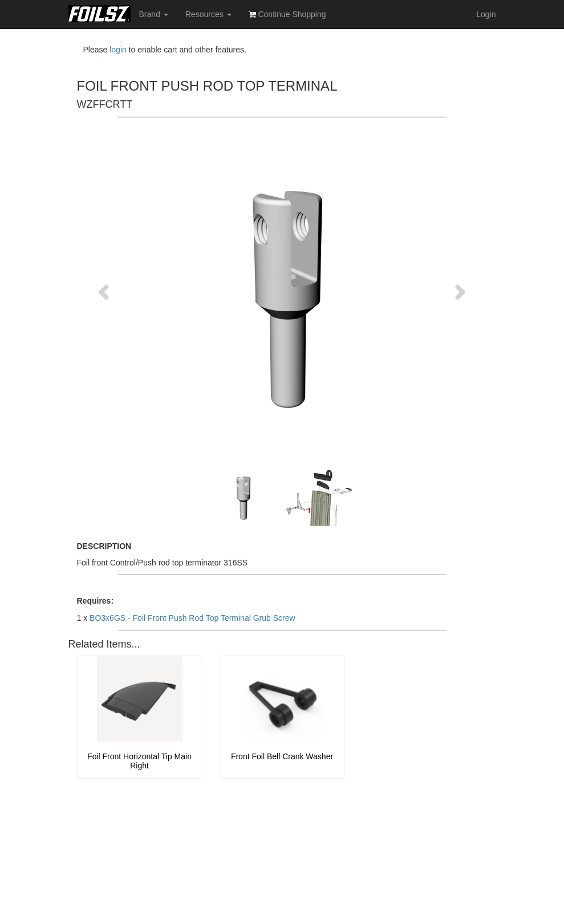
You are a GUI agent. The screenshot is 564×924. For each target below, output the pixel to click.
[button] (105, 291)
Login (486, 14)
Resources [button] (208, 14)
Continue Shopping (287, 14)
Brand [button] (154, 14)
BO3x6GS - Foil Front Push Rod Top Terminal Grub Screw (192, 618)
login (118, 50)
